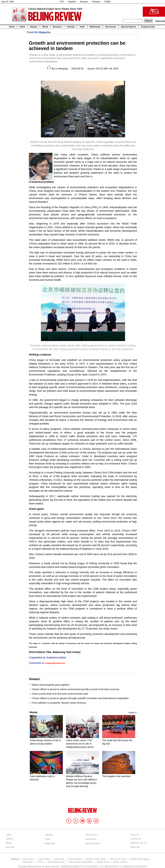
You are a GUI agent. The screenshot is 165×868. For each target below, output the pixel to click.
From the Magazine (39, 32)
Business (57, 27)
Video (82, 27)
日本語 (107, 2)
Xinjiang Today (148, 27)
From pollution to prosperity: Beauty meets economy (59, 703)
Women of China (118, 859)
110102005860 (138, 866)
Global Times (103, 862)
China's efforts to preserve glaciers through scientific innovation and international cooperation (80, 698)
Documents (111, 27)
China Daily (28, 862)
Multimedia (95, 27)
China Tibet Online (56, 862)
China (22, 27)
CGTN (40, 862)
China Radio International (81, 862)
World (45, 27)
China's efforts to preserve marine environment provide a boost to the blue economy (75, 689)
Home (12, 27)
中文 (62, 2)
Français (96, 2)
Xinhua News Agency (140, 859)
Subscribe (160, 21)
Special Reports (129, 27)
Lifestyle (71, 27)
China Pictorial (75, 859)
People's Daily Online (96, 859)
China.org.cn (28, 859)
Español (72, 2)
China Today (44, 859)
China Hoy (59, 859)
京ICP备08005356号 (109, 866)
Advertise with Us (139, 843)
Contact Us (136, 839)
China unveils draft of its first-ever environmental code (60, 694)
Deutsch (84, 2)
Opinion (34, 27)
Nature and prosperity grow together (51, 685)
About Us (135, 835)
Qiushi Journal (120, 862)
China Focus (91, 835)
